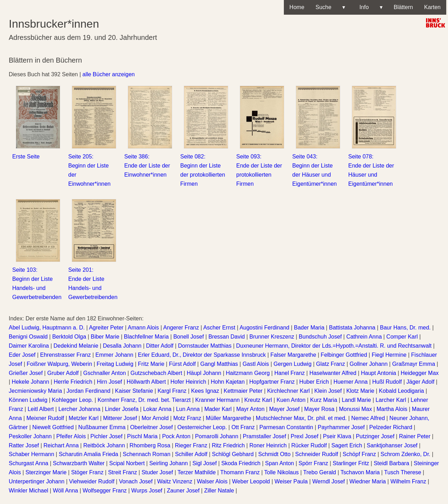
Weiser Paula (291, 481)
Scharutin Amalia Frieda (89, 454)
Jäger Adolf (420, 382)
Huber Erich (314, 382)
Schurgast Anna (29, 463)
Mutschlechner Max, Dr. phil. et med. (301, 418)
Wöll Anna (65, 491)
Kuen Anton (291, 400)
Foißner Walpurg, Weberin (59, 364)
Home (297, 7)
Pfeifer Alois (71, 436)
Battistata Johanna (352, 328)
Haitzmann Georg (248, 373)
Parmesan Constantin (286, 427)
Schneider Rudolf (317, 454)
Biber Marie (105, 337)
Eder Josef (22, 355)
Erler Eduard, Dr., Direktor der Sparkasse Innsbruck (202, 355)
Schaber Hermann (31, 454)
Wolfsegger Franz (105, 491)
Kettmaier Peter (243, 391)
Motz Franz (187, 418)
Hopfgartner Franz (272, 382)
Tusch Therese (403, 472)
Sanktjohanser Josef (392, 445)
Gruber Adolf (63, 373)
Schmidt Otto (274, 454)
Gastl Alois (256, 364)
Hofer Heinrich (188, 382)
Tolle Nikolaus (282, 472)
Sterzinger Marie (46, 472)
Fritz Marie (151, 364)
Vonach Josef (136, 481)
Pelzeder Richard (391, 427)
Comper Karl (402, 337)
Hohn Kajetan (228, 382)
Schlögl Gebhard (233, 454)
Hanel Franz (290, 373)
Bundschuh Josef (320, 337)
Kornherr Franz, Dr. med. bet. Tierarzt (144, 400)
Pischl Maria (142, 436)
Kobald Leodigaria (401, 391)
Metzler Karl (83, 418)
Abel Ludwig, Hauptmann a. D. (47, 328)
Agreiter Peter (106, 328)
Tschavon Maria (360, 472)
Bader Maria (309, 328)
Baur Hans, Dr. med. (405, 328)
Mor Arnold (155, 418)
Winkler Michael (29, 491)
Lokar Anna (157, 409)
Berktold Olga (69, 337)
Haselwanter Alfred (333, 373)
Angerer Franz (181, 328)
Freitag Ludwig (115, 364)
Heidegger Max (420, 373)
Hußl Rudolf (387, 382)
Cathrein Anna (364, 337)
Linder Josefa (122, 409)
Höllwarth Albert (146, 382)
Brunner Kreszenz (272, 337)
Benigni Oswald (28, 337)
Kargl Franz (172, 391)
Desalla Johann (122, 346)
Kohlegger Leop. (72, 400)
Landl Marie (356, 400)
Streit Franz (123, 472)
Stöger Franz (87, 472)
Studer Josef (157, 472)
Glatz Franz (331, 364)
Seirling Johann (168, 463)
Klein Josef (328, 391)
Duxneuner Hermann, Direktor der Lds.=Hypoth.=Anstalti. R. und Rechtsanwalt (334, 346)
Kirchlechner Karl (288, 391)
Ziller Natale (219, 491)
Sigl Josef (205, 463)
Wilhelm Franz (408, 481)
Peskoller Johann (30, 436)
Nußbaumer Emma (102, 427)
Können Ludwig (28, 400)
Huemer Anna (351, 382)
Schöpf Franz (359, 454)
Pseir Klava (337, 436)
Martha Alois (392, 409)
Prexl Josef (304, 436)
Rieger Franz (191, 445)
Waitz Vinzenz (175, 481)
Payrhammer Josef (341, 427)
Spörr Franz (313, 463)
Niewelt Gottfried (53, 427)
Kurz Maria (324, 400)
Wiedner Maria (367, 481)
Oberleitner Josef (152, 427)
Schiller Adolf (191, 454)
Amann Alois (143, 328)
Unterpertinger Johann (37, 481)
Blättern (403, 7)
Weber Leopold (251, 481)
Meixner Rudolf (45, 418)
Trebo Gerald (320, 472)
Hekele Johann (31, 382)
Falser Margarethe (293, 355)
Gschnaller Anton (105, 373)
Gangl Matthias (219, 364)
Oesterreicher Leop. (202, 427)
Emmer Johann (115, 355)
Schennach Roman (147, 454)
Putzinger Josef (375, 436)
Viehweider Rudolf (92, 481)
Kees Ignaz (205, 391)
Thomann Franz (240, 472)
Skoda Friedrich (241, 463)
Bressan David (226, 337)
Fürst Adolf (182, 364)
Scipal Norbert (127, 463)
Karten (432, 7)
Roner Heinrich (268, 445)
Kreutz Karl (258, 400)
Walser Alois (212, 481)
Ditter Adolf (160, 346)
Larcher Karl (391, 400)
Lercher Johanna (79, 409)
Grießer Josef (26, 373)
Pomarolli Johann (217, 436)
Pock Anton (176, 436)
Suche (330, 7)
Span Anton (279, 463)
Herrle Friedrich (73, 382)
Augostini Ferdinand (264, 328)
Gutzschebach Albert (156, 373)
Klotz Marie (360, 391)
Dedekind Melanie (76, 346)
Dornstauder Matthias (205, 346)
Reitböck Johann (104, 445)
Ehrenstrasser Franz (66, 355)
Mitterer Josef (120, 418)
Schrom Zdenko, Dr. (405, 454)
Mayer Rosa (319, 409)
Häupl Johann (204, 373)
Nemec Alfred (368, 418)
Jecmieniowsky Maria (35, 391)
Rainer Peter (415, 436)
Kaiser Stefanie (134, 391)
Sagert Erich (347, 445)
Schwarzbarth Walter (79, 463)
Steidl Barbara (391, 463)
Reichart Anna (61, 445)
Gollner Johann (369, 364)
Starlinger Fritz (351, 463)
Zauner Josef (183, 491)
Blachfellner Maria (146, 337)
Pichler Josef (106, 436)
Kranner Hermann (218, 400)
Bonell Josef (188, 337)
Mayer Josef (284, 409)
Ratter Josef (24, 445)
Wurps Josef (147, 491)
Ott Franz (243, 427)
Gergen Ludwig (293, 364)
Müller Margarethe (229, 418)
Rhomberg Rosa (150, 445)
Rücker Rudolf (309, 445)
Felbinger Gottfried (344, 355)
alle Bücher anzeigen (109, 74)
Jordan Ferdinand (88, 391)
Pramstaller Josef (265, 436)
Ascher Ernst (219, 328)
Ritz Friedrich (228, 445)
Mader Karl (218, 409)
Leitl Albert (41, 409)
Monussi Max (355, 409)
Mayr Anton (250, 409)
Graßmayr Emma (414, 364)
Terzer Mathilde (197, 472)
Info (369, 7)
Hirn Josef (110, 382)
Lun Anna (188, 409)
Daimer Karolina (29, 346)
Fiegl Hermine (389, 355)
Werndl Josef (328, 481)
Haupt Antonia (379, 373)
